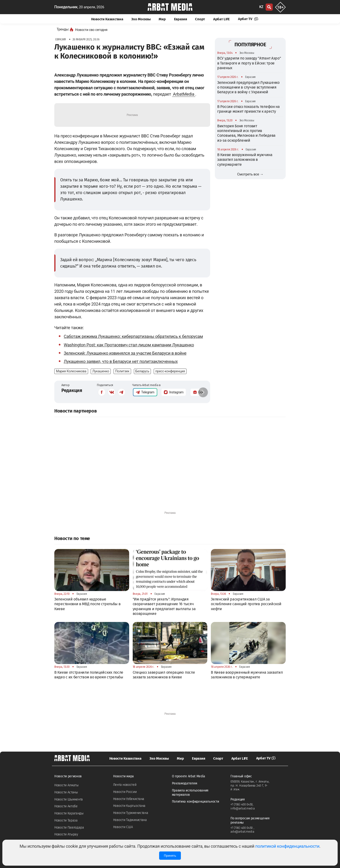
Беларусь (142, 371)
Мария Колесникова (71, 371)
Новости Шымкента (69, 799)
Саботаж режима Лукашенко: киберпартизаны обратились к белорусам (133, 336)
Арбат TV (248, 19)
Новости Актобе (66, 806)
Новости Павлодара (69, 828)
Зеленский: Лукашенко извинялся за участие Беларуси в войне (125, 353)
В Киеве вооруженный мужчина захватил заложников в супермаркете (245, 160)
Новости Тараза (66, 820)
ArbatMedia (184, 94)
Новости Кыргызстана (129, 806)
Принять (170, 856)
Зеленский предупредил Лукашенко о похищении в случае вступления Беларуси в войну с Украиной (248, 87)
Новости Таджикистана (130, 820)
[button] (203, 392)
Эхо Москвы (141, 19)
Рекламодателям (185, 783)
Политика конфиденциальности (195, 802)
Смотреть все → (250, 174)
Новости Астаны (66, 792)
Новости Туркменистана (131, 813)
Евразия (181, 19)
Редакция (72, 390)
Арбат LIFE (221, 19)
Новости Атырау (66, 834)
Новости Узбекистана (129, 799)
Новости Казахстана (107, 19)
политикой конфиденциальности (287, 846)
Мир (162, 19)
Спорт (200, 19)
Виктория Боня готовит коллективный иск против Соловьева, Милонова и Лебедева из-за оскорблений (246, 133)
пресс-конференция (170, 371)
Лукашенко (101, 371)
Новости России (125, 792)
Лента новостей (125, 785)
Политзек (122, 371)
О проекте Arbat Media (189, 776)
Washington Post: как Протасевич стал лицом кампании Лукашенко (129, 345)
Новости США (123, 827)
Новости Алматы (66, 785)
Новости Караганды (69, 813)
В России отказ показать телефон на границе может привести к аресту (249, 109)
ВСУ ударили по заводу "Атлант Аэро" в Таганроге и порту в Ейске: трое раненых (249, 63)
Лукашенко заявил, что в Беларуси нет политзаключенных (121, 361)
